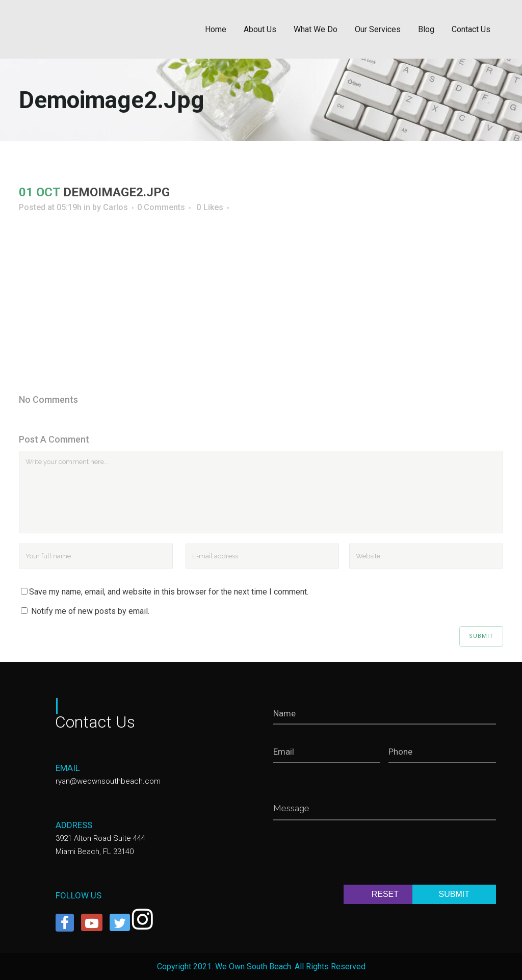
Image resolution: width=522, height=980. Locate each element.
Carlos (115, 207)
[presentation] (351, 855)
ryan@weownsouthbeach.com (108, 781)
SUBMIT (454, 894)
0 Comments (161, 207)
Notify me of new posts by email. (90, 611)
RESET (385, 894)
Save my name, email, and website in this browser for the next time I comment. (169, 592)
